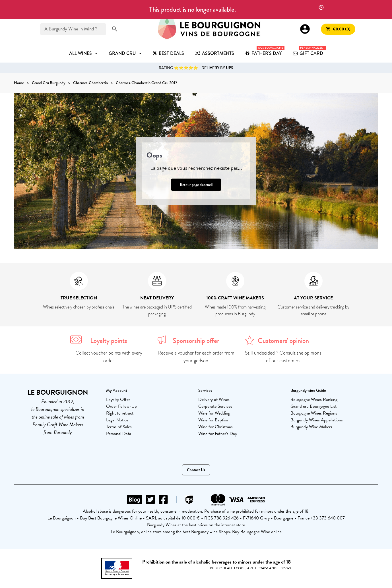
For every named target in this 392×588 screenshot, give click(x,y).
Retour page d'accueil (196, 185)
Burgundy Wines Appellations (317, 420)
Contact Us (196, 470)
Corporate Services (215, 406)
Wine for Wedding (214, 413)
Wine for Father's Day (218, 434)
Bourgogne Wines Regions (314, 413)
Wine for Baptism (214, 420)
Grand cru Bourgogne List (313, 406)
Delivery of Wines (214, 399)
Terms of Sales (119, 427)
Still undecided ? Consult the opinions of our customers (283, 357)
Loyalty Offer (118, 399)
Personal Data (119, 434)
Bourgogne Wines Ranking (314, 399)
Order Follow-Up (121, 406)
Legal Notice (117, 420)
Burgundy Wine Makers (311, 427)
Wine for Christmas (215, 427)
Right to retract (120, 413)
